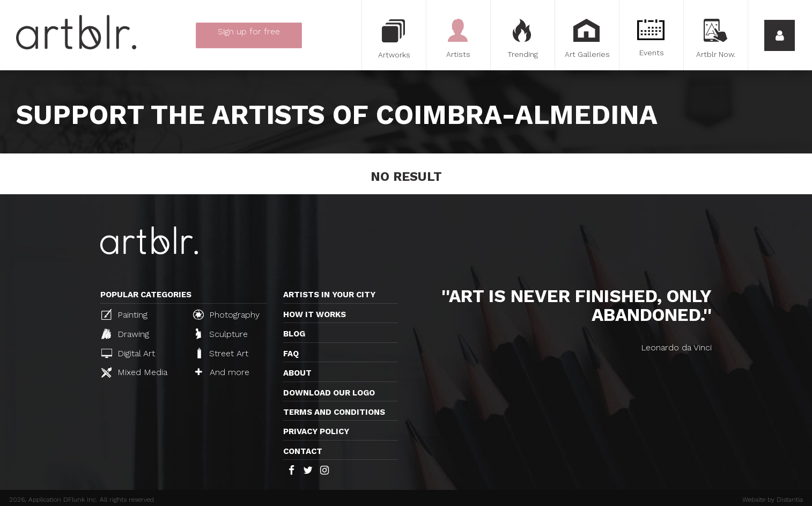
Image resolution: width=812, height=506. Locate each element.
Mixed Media (134, 372)
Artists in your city (329, 295)
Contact (303, 451)
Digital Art (128, 353)
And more (222, 372)
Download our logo (329, 393)
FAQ (291, 354)
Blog (294, 334)
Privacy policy (316, 431)
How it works (315, 314)
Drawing (125, 334)
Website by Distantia (773, 500)
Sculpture (222, 334)
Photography (226, 314)
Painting (124, 314)
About (297, 373)
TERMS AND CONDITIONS (334, 412)
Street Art (222, 353)
